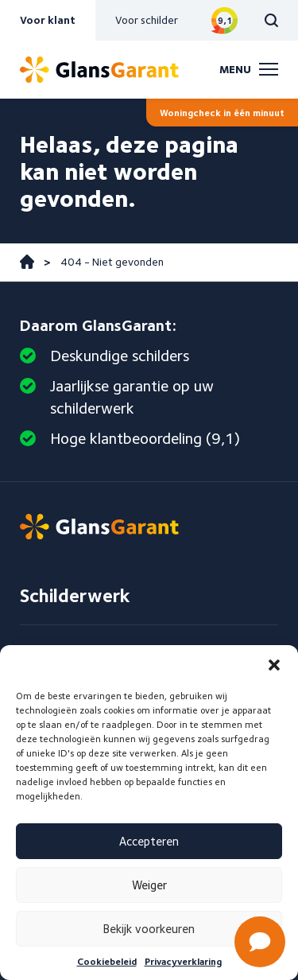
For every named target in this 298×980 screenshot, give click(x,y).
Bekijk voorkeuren (149, 929)
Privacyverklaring (183, 961)
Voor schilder (147, 20)
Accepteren (149, 842)
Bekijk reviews (224, 20)
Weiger (149, 885)
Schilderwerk (75, 595)
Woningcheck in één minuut (222, 113)
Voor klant (48, 20)
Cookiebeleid (107, 961)
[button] (274, 665)
